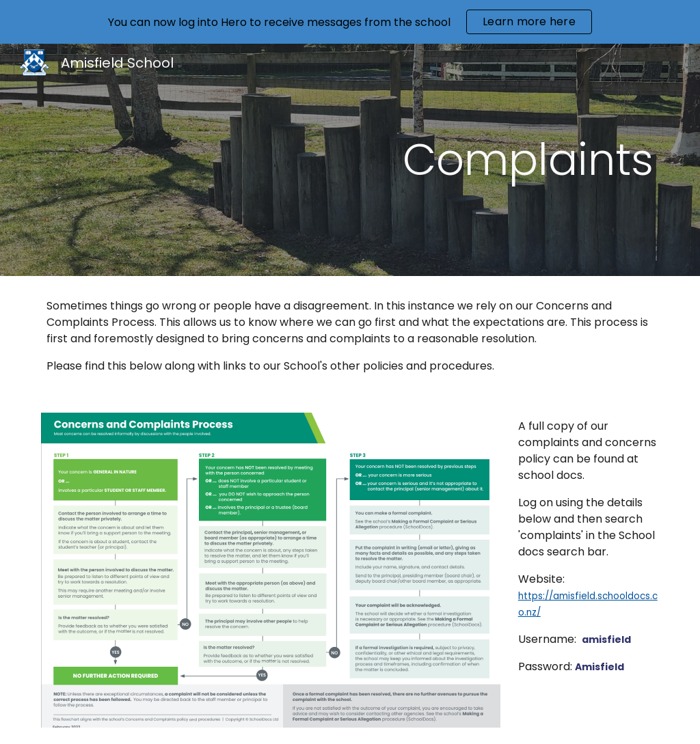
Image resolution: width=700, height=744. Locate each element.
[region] (350, 22)
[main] (403, 160)
